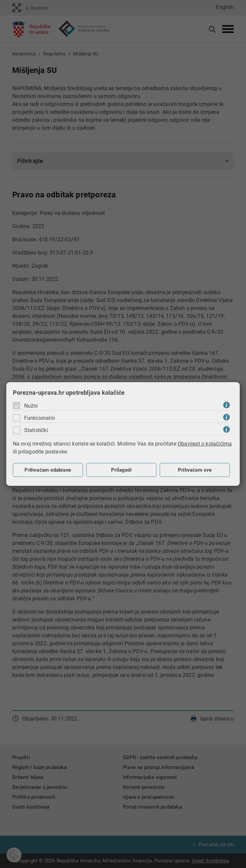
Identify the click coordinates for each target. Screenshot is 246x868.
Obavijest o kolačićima (205, 444)
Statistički (36, 430)
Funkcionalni (40, 418)
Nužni (31, 406)
